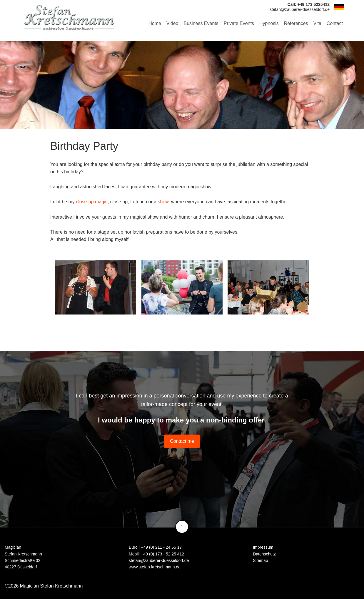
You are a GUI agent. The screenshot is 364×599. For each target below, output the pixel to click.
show (163, 202)
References (296, 23)
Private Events (239, 23)
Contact (335, 23)
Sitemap (260, 560)
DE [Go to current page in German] (339, 7)
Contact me (182, 441)
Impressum (263, 547)
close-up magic (92, 202)
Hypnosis (269, 23)
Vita (317, 23)
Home (155, 23)
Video (172, 23)
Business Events (201, 23)
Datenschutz (264, 554)
